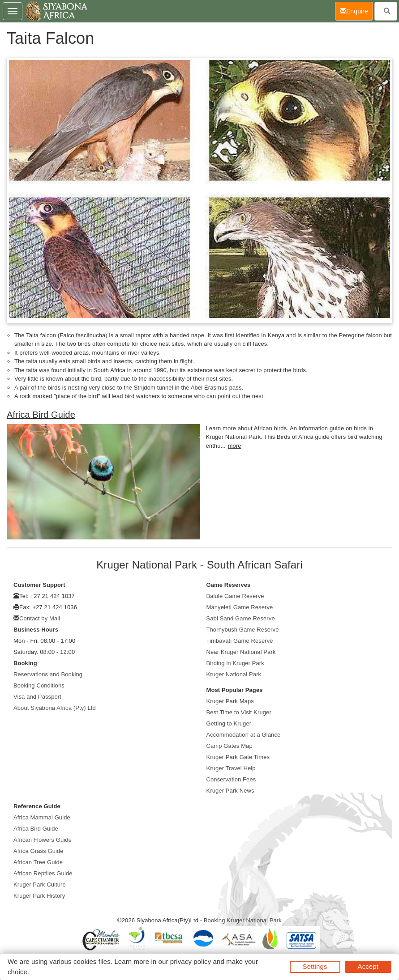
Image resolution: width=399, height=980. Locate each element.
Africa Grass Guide (39, 851)
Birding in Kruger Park (235, 663)
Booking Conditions (39, 685)
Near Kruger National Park (241, 652)
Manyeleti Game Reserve (240, 607)
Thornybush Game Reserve (243, 630)
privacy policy (191, 961)
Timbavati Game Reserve (240, 641)
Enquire (356, 11)
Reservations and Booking (48, 674)
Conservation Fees (231, 779)
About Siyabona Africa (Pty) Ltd (55, 708)
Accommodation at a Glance (244, 735)
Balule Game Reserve (235, 596)
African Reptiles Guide (43, 873)
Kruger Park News (230, 791)
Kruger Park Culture (40, 885)
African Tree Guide (38, 862)
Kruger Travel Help (231, 768)
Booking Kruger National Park (243, 920)
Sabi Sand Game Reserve (241, 618)
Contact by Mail (40, 618)
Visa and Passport (37, 697)
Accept (368, 966)
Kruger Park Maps (230, 701)
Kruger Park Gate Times (238, 757)
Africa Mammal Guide (42, 817)
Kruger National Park (234, 674)
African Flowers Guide (43, 840)
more (235, 446)
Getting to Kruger (229, 723)
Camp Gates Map (230, 746)
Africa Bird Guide (41, 415)
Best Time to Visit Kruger (239, 712)
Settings (315, 966)
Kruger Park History (39, 896)
